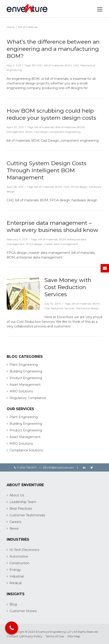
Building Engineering (26, 371)
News (14, 529)
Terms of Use (55, 636)
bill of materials (54, 65)
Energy (15, 570)
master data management (61, 244)
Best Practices (21, 509)
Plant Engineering (24, 365)
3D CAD (37, 65)
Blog (13, 604)
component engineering (65, 132)
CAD (76, 65)
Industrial (17, 576)
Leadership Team (23, 502)
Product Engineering (26, 378)
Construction (19, 563)
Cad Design (41, 132)
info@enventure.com (59, 467)
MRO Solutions (21, 391)
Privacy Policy (32, 636)
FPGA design (79, 187)
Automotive (19, 556)
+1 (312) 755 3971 (25, 467)
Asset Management (25, 385)
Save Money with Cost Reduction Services (68, 287)
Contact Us (15, 636)
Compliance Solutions (26, 450)
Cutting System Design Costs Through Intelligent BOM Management (47, 170)
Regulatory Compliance (28, 398)
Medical (16, 583)
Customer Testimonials (27, 515)
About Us (17, 495)
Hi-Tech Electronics (24, 550)
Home (11, 27)
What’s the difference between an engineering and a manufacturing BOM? (53, 49)
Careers (15, 522)
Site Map (74, 636)
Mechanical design (87, 308)
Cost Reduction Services (59, 308)
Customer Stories (23, 611)
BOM (68, 65)
